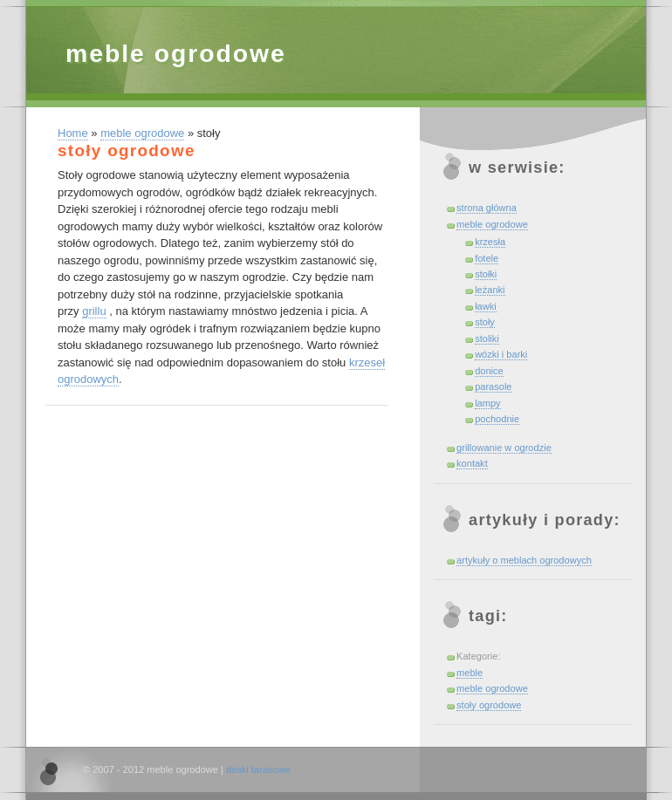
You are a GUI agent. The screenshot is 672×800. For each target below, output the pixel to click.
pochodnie (497, 419)
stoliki (487, 338)
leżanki (490, 290)
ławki (486, 306)
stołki (486, 274)
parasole (493, 386)
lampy (487, 403)
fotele (487, 258)
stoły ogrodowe (489, 705)
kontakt (472, 463)
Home (73, 133)
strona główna (487, 208)
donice (489, 371)
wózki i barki (501, 354)
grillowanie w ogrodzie (504, 448)
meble (470, 673)
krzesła (490, 242)
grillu (94, 311)
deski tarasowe (258, 769)
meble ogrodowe (176, 53)
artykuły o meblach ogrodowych (524, 560)
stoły (485, 322)
